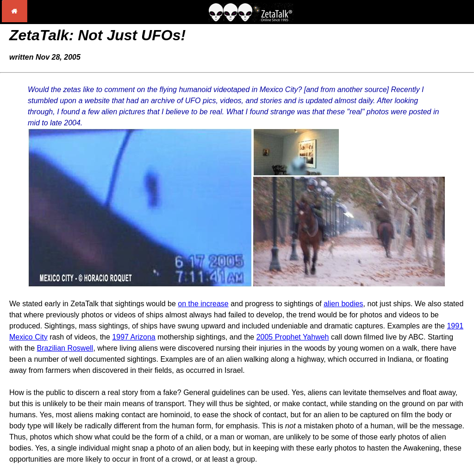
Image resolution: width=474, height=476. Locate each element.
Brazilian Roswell (65, 348)
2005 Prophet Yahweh (293, 337)
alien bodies (343, 304)
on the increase (203, 304)
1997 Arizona (134, 337)
